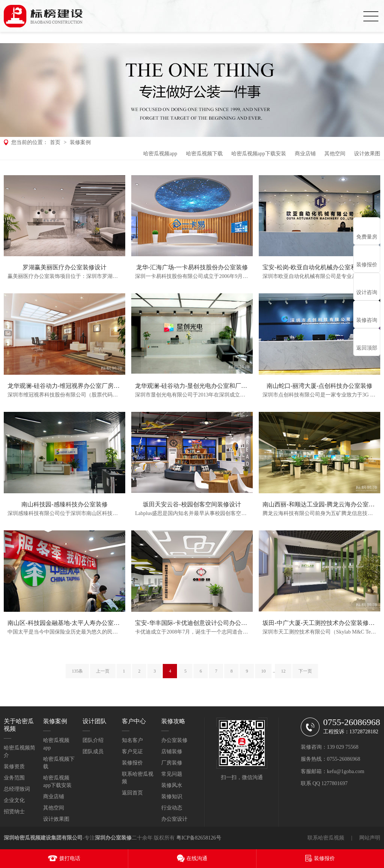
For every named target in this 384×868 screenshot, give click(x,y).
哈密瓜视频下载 (204, 154)
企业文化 (14, 800)
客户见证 (132, 752)
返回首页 (132, 793)
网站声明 (370, 838)
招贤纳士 (14, 812)
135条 (77, 671)
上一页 (103, 671)
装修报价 (132, 763)
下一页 (305, 671)
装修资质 (14, 767)
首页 (55, 142)
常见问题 (172, 774)
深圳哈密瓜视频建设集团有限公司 (43, 838)
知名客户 (132, 740)
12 (283, 671)
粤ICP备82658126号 (199, 838)
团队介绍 (93, 740)
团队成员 (93, 752)
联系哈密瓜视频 (326, 838)
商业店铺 (305, 154)
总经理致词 (17, 789)
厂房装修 (172, 763)
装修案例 (80, 142)
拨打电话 (70, 858)
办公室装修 (174, 740)
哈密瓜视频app (160, 154)
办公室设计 (174, 819)
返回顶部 (367, 348)
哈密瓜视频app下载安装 (259, 154)
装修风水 (172, 785)
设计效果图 (367, 154)
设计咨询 (367, 292)
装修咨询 (367, 320)
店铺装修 (172, 752)
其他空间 (335, 154)
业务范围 (14, 778)
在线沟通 (197, 858)
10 (263, 671)
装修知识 (172, 797)
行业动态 (172, 808)
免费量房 (367, 237)
